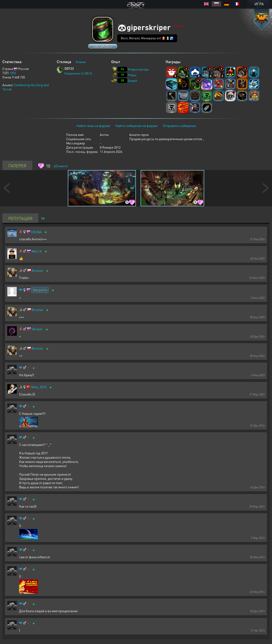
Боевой (132, 81)
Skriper (37, 329)
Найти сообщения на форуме (136, 126)
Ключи (81, 62)
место (61, 166)
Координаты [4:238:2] (78, 73)
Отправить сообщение (179, 126)
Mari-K (37, 251)
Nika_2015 (39, 387)
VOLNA (36, 232)
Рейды (132, 75)
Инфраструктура (138, 69)
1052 (13, 73)
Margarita (40, 290)
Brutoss (37, 271)
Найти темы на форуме (93, 126)
